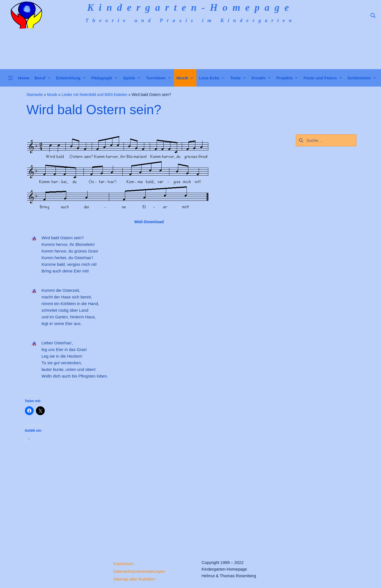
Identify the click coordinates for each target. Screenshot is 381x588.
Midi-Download (149, 222)
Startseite (35, 95)
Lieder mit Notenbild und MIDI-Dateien (94, 95)
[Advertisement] (149, 496)
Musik (52, 95)
